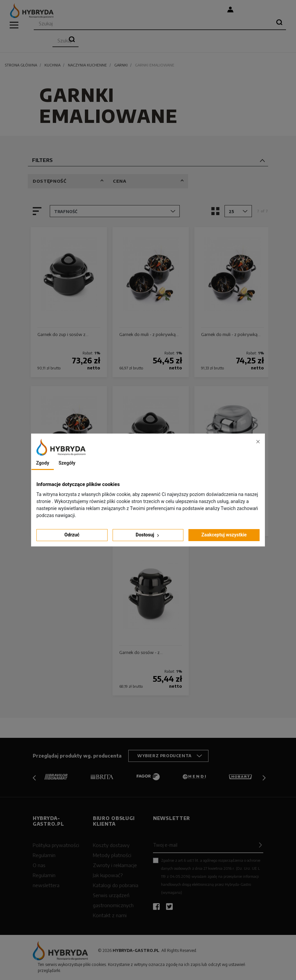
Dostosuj (148, 535)
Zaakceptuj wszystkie (224, 535)
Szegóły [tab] (67, 463)
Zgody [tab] (43, 463)
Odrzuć (72, 535)
